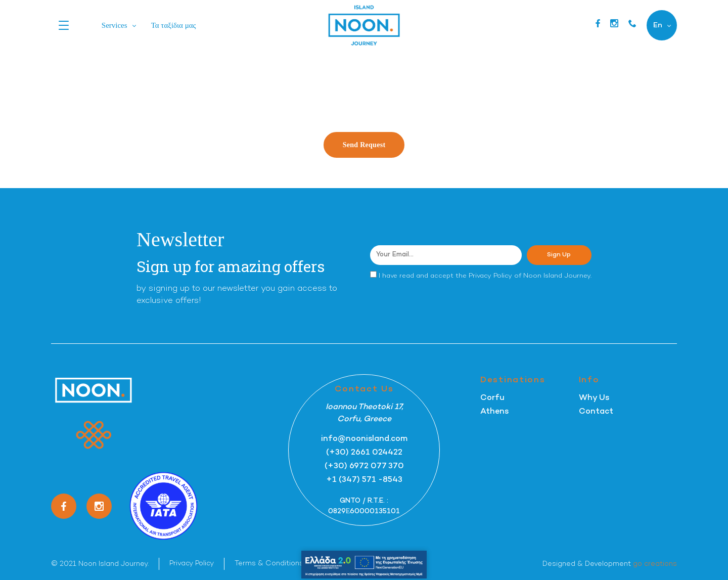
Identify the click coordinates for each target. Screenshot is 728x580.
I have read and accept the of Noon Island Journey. (485, 276)
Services (115, 25)
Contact (596, 412)
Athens (494, 412)
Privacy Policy (490, 276)
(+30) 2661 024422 (364, 453)
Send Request (364, 145)
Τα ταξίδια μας (174, 25)
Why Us (594, 398)
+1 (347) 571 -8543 (364, 480)
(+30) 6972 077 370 (364, 466)
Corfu (492, 398)
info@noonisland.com (364, 439)
